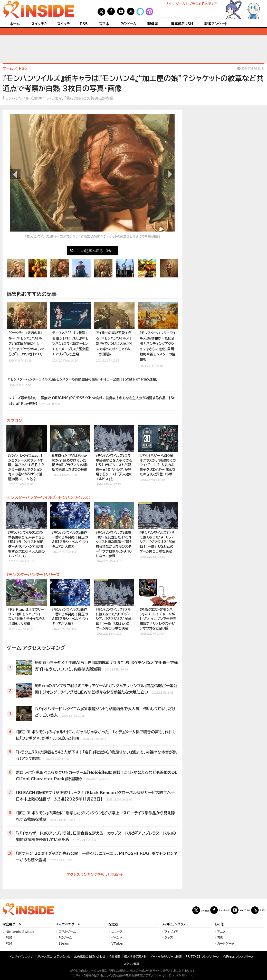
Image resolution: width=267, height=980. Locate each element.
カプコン (14, 421)
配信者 (153, 24)
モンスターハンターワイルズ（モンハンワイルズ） (49, 497)
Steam (64, 943)
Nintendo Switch (20, 932)
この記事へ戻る (94, 251)
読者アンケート (216, 24)
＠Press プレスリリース (238, 957)
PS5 (84, 24)
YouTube (245, 910)
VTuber (118, 943)
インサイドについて (21, 957)
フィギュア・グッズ (174, 924)
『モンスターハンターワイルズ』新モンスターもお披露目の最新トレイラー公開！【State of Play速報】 (83, 382)
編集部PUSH (182, 24)
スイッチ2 (39, 24)
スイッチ (63, 24)
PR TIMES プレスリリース (202, 957)
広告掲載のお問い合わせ (90, 957)
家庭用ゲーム (12, 924)
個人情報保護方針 (135, 957)
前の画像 (15, 174)
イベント (117, 937)
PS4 (9, 943)
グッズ (169, 937)
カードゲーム (226, 943)
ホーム (15, 24)
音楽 (220, 937)
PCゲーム (128, 24)
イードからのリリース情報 (166, 957)
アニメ (221, 932)
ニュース (117, 932)
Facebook (224, 910)
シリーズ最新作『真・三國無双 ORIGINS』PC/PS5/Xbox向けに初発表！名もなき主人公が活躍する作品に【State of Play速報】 (92, 401)
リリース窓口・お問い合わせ (54, 957)
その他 (219, 924)
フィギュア (171, 932)
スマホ (104, 24)
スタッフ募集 (132, 964)
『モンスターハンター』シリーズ (33, 575)
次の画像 (169, 174)
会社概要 (115, 957)
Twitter (205, 910)
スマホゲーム (67, 932)
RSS (262, 910)
